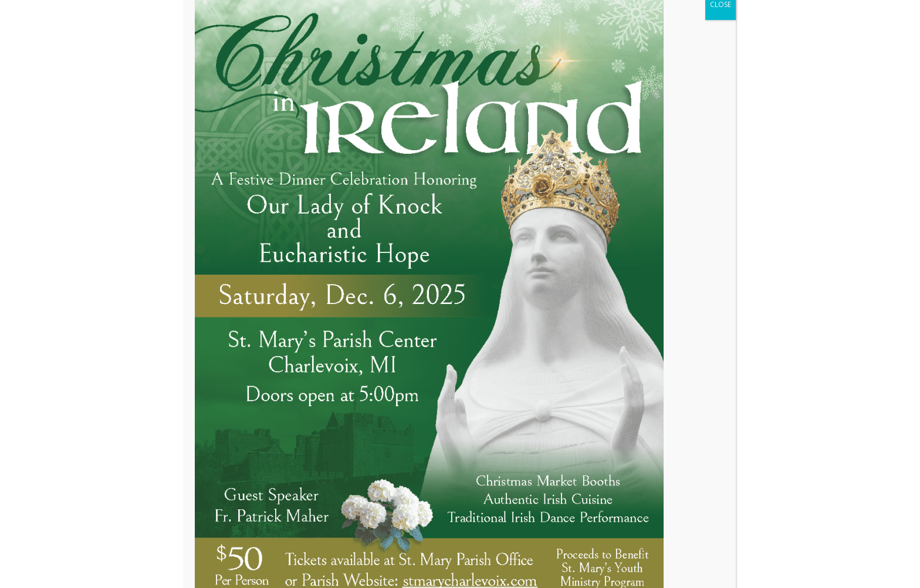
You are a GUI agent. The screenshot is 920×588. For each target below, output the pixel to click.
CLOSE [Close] (721, 74)
